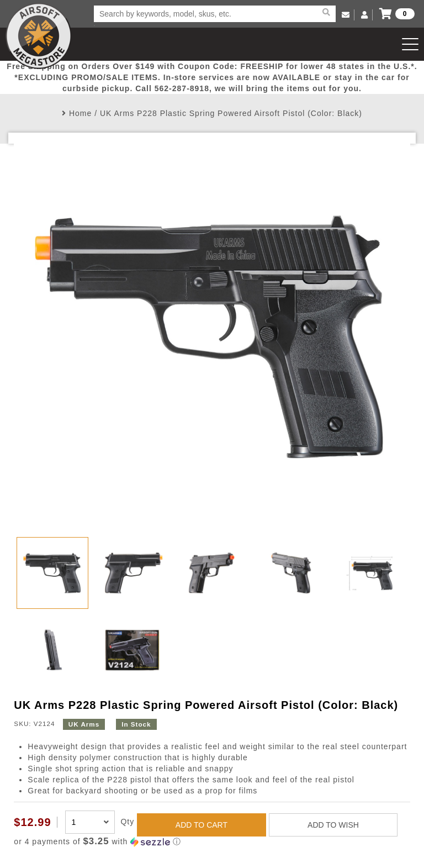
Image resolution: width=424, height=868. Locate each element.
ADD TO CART (202, 825)
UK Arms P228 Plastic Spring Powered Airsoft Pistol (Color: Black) (231, 113)
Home (80, 113)
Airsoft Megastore (39, 36)
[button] (212, 842)
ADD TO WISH (333, 825)
